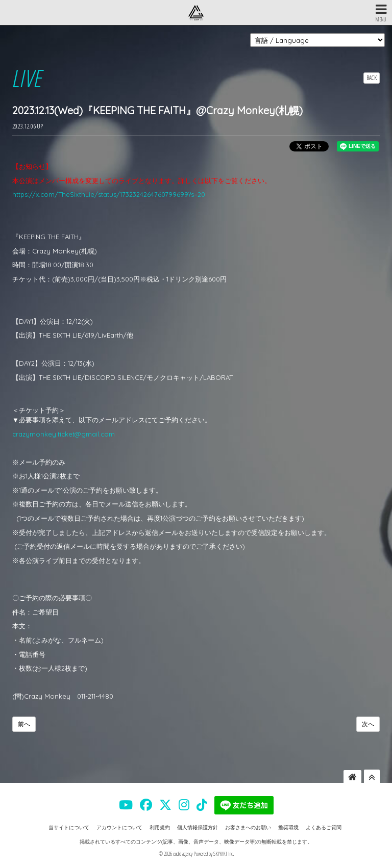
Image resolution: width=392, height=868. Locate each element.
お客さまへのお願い (248, 827)
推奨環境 (288, 827)
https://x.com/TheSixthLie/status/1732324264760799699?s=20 (109, 194)
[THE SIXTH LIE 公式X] (165, 805)
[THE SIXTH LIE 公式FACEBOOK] (146, 805)
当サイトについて (69, 827)
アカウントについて (119, 827)
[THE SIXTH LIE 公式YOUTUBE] (126, 805)
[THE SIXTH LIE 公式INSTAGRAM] (184, 805)
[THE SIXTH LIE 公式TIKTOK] (202, 805)
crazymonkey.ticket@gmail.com (64, 434)
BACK (372, 78)
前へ (24, 724)
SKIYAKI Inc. (224, 854)
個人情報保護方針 (198, 827)
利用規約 (160, 827)
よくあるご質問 (324, 827)
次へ (368, 724)
